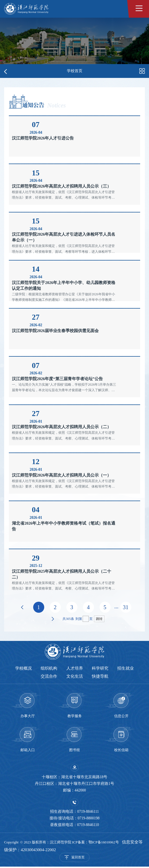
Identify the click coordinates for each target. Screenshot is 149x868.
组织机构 (49, 668)
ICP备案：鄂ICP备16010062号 (96, 843)
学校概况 (23, 668)
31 (126, 607)
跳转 (99, 619)
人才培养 (75, 668)
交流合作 (49, 677)
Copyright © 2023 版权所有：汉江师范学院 (38, 843)
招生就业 (127, 668)
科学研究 (101, 668)
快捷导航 (101, 677)
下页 (53, 619)
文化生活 (75, 677)
